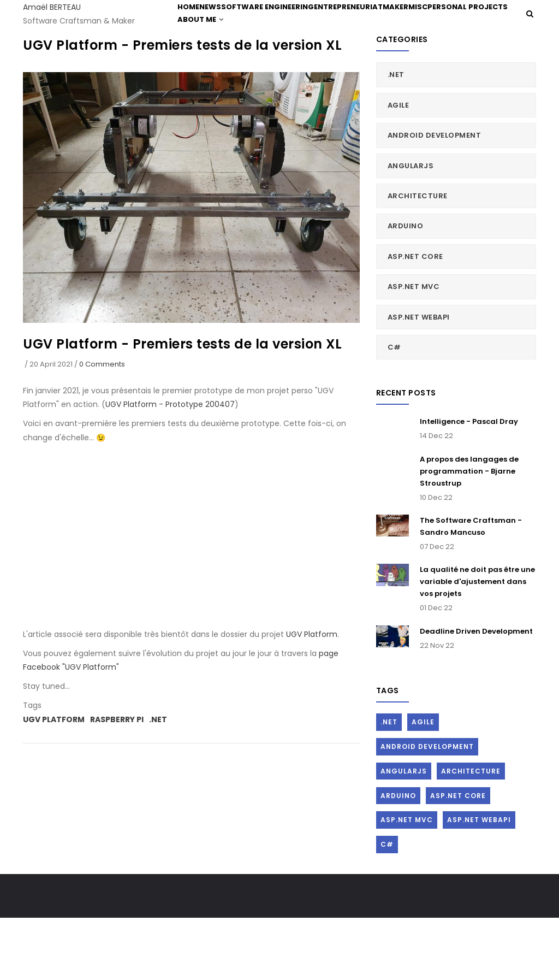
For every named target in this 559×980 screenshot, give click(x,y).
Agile (399, 167)
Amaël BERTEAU (52, 7)
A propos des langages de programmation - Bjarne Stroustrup (469, 532)
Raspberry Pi (117, 781)
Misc (459, 23)
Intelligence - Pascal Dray (469, 483)
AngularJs (411, 227)
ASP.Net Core (415, 318)
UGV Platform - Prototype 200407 (170, 466)
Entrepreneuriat (373, 23)
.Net (158, 781)
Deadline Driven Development (476, 693)
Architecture (418, 258)
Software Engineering (288, 23)
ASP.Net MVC (414, 348)
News (224, 23)
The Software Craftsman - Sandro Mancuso (471, 588)
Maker (428, 23)
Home (193, 23)
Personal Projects (219, 67)
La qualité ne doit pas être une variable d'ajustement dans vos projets (477, 643)
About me (288, 67)
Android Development (435, 197)
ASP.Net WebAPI (419, 378)
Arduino (406, 288)
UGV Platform (312, 696)
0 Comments (102, 425)
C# (394, 409)
